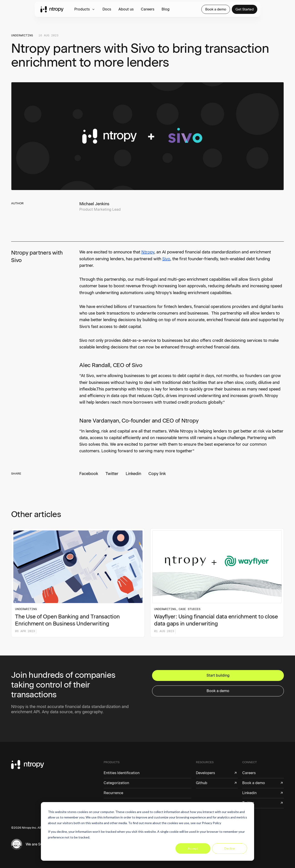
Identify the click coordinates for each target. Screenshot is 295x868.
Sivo (166, 259)
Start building (218, 675)
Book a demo (216, 9)
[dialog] (147, 831)
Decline (230, 848)
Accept (193, 848)
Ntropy (148, 252)
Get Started (245, 9)
